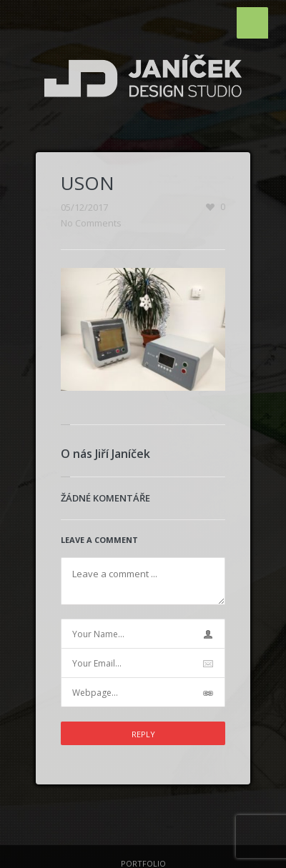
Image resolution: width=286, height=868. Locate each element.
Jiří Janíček (123, 454)
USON (88, 183)
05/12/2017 (84, 207)
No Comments (91, 223)
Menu (252, 23)
